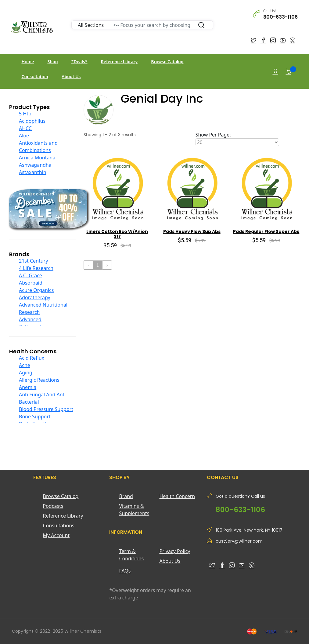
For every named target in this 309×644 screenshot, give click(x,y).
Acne (25, 365)
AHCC (25, 128)
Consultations (59, 526)
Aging (26, 373)
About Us (71, 76)
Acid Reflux (32, 358)
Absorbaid (31, 283)
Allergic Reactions (39, 380)
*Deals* (79, 62)
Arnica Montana (37, 158)
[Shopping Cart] (289, 71)
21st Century (33, 261)
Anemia (28, 387)
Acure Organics (36, 290)
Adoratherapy (35, 297)
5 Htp (25, 114)
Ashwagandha (35, 165)
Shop (53, 62)
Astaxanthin (33, 172)
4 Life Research (36, 268)
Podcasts (53, 506)
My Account (56, 535)
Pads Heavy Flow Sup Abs (192, 231)
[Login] (275, 72)
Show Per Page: (213, 135)
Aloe (24, 136)
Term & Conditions (131, 555)
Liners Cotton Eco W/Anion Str (117, 234)
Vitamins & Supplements (134, 510)
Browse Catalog (167, 62)
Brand (126, 496)
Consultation (35, 76)
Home (28, 62)
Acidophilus (32, 121)
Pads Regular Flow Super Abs (266, 231)
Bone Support (35, 417)
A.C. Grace (31, 275)
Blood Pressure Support (46, 409)
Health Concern (177, 496)
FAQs (125, 571)
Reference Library (119, 62)
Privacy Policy (175, 551)
